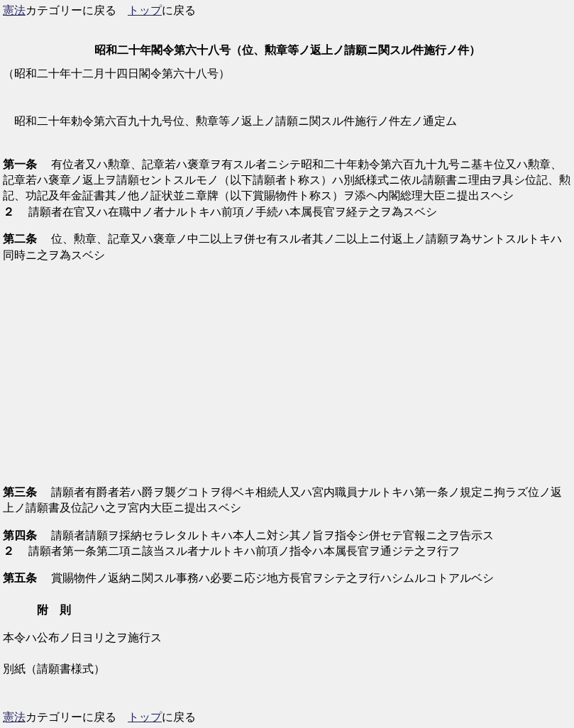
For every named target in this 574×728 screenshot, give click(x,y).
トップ (145, 10)
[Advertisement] (287, 374)
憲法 (14, 10)
